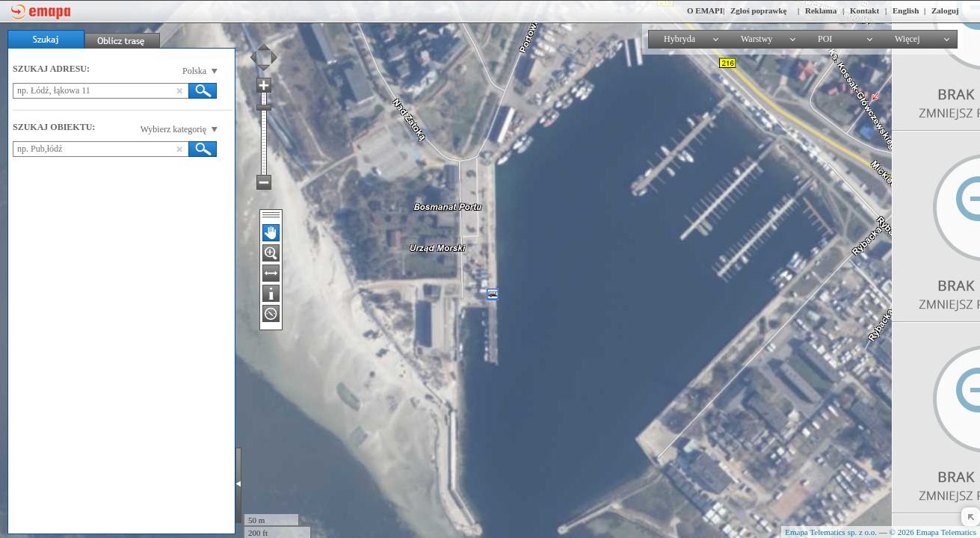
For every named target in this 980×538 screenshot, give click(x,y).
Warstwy (756, 39)
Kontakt (865, 10)
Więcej (907, 39)
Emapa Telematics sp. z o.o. (831, 532)
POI (825, 39)
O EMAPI (705, 10)
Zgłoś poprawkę (759, 10)
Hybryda (679, 39)
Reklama (821, 10)
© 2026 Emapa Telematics (933, 532)
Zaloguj (945, 10)
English (906, 10)
